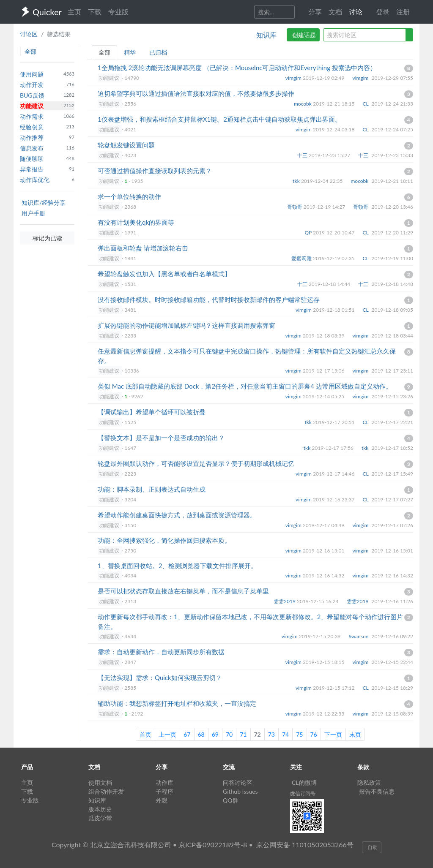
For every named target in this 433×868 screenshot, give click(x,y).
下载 (95, 12)
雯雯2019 (285, 601)
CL (366, 104)
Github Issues (240, 791)
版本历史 (100, 809)
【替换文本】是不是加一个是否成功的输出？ (161, 438)
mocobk (303, 104)
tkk (297, 181)
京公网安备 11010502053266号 (305, 845)
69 (215, 734)
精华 (130, 52)
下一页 (333, 734)
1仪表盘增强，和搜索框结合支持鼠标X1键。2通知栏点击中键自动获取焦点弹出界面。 (219, 119)
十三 (303, 155)
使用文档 (100, 782)
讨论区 (29, 34)
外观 (162, 800)
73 (271, 734)
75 (299, 734)
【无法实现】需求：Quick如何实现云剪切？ (160, 678)
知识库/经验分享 (44, 203)
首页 (145, 734)
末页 (355, 734)
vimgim (294, 78)
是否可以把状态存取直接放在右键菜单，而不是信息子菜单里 (183, 591)
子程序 (164, 791)
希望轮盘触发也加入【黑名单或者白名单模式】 (164, 274)
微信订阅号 (303, 793)
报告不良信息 (377, 791)
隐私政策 (369, 782)
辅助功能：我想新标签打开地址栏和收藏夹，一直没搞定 (177, 703)
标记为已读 (47, 238)
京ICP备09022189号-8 (213, 845)
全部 (104, 52)
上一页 (167, 734)
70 (229, 734)
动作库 (164, 782)
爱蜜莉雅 (302, 258)
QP (309, 233)
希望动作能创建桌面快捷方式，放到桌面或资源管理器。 (177, 515)
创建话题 (304, 35)
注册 (403, 12)
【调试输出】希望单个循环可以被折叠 (152, 412)
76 (314, 734)
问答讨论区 (238, 782)
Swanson (359, 636)
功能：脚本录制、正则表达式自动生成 (152, 489)
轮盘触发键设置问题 (126, 145)
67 (187, 734)
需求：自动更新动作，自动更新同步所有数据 (161, 652)
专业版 (118, 12)
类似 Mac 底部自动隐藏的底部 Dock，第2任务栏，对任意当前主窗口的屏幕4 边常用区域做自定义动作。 (245, 386)
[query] (364, 35)
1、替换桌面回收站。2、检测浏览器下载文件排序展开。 (177, 566)
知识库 (266, 35)
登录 (383, 12)
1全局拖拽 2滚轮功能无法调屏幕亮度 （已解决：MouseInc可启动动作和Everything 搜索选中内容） (237, 68)
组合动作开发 (106, 791)
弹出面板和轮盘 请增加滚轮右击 (143, 248)
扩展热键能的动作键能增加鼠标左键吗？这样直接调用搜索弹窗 (186, 325)
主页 (74, 12)
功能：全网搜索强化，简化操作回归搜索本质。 (164, 540)
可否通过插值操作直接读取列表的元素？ (155, 171)
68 (201, 734)
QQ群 (230, 800)
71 (243, 734)
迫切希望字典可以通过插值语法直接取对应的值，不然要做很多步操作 (196, 93)
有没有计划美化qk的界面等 (136, 222)
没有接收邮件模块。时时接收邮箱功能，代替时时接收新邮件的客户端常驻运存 (209, 299)
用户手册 (33, 213)
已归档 (158, 52)
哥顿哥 (295, 207)
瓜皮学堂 (100, 818)
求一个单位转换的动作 (129, 196)
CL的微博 (304, 782)
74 (285, 734)
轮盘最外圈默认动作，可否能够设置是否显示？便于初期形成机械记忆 (196, 463)
